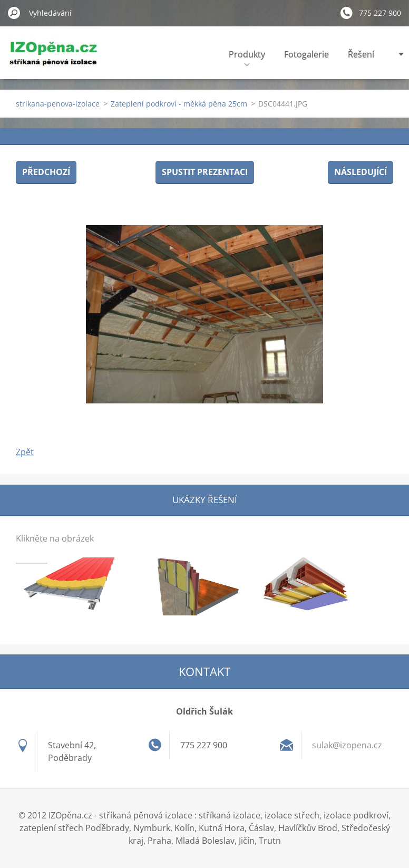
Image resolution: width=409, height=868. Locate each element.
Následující (361, 172)
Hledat (14, 13)
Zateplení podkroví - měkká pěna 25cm (179, 104)
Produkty (247, 57)
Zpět (25, 452)
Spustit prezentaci (205, 172)
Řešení (361, 54)
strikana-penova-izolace (58, 104)
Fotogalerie (306, 54)
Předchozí (46, 172)
